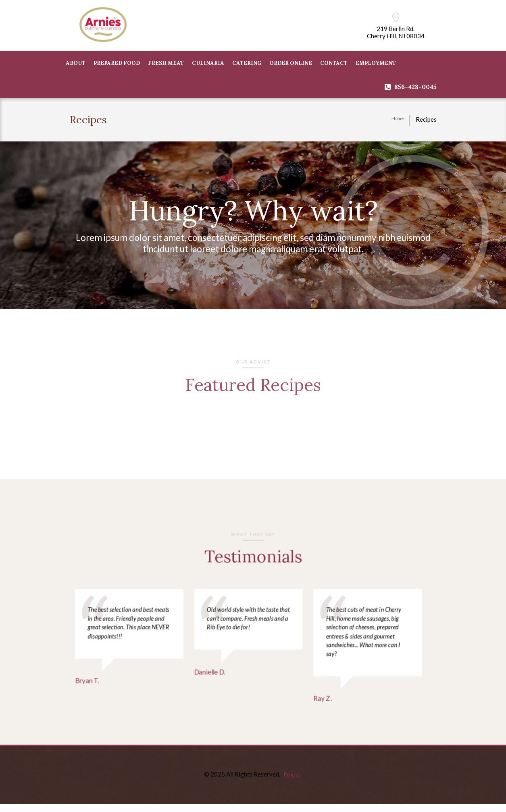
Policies (293, 782)
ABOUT (76, 64)
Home (396, 121)
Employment (376, 64)
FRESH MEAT (166, 64)
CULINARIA (208, 64)
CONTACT (334, 64)
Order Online (291, 64)
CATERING (247, 64)
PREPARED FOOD (117, 64)
